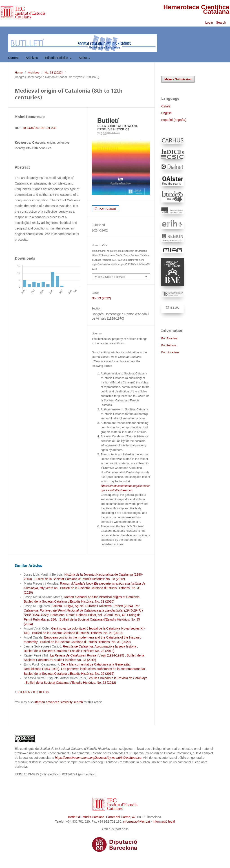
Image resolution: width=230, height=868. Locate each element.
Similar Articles (28, 565)
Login (209, 22)
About (83, 58)
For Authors (169, 345)
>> (47, 692)
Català (166, 106)
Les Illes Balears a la (117, 678)
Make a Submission (178, 79)
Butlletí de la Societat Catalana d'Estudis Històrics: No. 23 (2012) (80, 579)
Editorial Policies (57, 58)
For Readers (169, 338)
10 (40, 692)
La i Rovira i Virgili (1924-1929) (87, 655)
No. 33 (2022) (53, 72)
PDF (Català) (107, 209)
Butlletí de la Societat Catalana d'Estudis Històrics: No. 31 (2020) (69, 601)
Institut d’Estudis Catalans (86, 817)
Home (19, 72)
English (166, 113)
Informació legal (164, 821)
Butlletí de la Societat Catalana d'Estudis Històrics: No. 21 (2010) (77, 633)
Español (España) (174, 120)
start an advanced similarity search (59, 702)
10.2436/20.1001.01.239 (39, 128)
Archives (32, 58)
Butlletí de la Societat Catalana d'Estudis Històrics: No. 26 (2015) (69, 674)
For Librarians (170, 352)
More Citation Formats (110, 277)
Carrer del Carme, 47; (121, 817)
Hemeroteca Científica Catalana (196, 9)
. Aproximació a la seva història (100, 646)
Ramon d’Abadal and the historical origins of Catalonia (102, 597)
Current (13, 58)
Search (221, 22)
